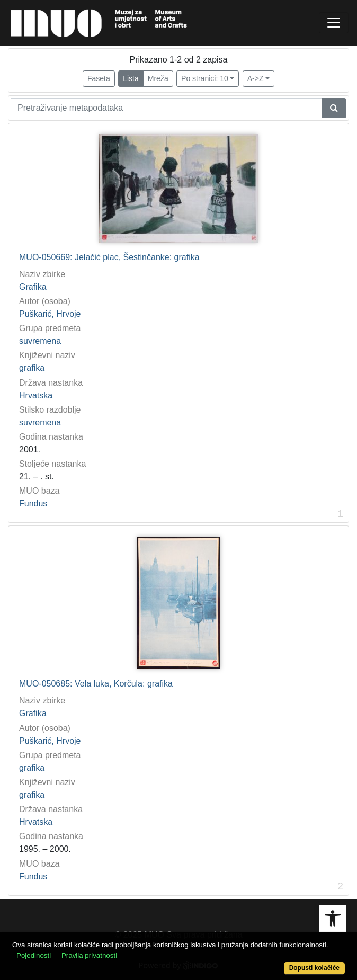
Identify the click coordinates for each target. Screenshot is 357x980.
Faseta (99, 78)
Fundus (33, 504)
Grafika (33, 287)
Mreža (158, 78)
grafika (32, 368)
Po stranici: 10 (205, 78)
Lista (131, 78)
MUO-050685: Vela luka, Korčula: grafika (96, 684)
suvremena (40, 341)
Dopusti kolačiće (314, 968)
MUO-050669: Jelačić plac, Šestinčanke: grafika (109, 257)
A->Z (256, 78)
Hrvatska (36, 395)
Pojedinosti (34, 955)
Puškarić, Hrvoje (50, 314)
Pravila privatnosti (89, 955)
